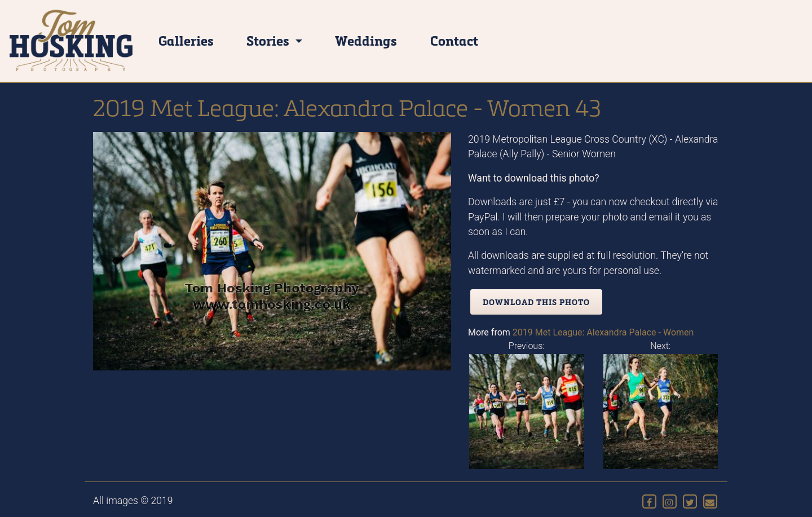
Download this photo (536, 302)
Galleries (186, 40)
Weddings (366, 40)
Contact (454, 40)
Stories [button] (269, 40)
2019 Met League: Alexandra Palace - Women (603, 332)
